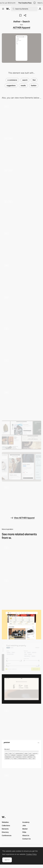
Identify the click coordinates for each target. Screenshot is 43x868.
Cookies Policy (31, 854)
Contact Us (26, 839)
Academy (26, 822)
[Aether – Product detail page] (21, 276)
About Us (26, 835)
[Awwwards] (8, 9)
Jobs (24, 825)
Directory (5, 832)
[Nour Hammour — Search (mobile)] (21, 559)
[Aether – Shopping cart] (21, 403)
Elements (5, 829)
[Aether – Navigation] (21, 245)
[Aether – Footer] (21, 340)
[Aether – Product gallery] (21, 181)
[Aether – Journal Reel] (21, 498)
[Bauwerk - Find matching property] (21, 657)
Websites (5, 822)
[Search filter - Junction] (21, 754)
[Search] (21, 722)
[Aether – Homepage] (21, 118)
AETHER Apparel (21, 28)
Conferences (7, 835)
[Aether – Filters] (21, 149)
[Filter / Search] (21, 625)
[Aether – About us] (21, 371)
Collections (6, 825)
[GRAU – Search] (21, 689)
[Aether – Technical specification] (21, 308)
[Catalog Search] (21, 786)
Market (25, 829)
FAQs (24, 832)
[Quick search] (21, 592)
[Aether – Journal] (21, 213)
